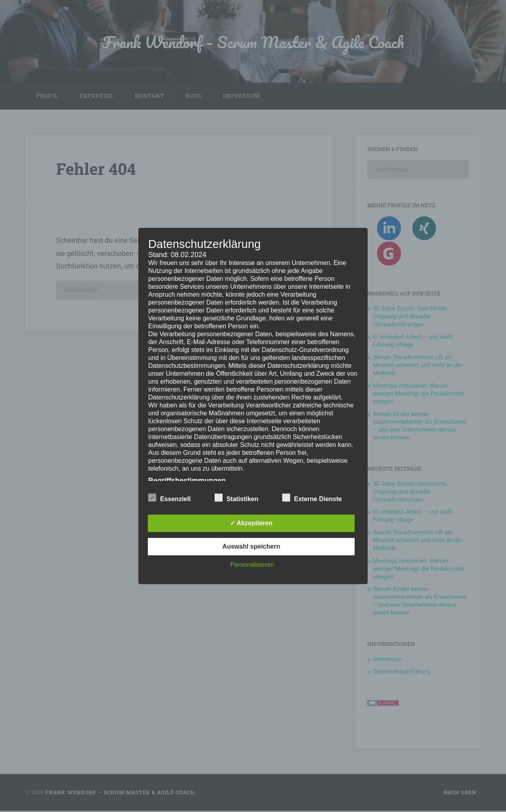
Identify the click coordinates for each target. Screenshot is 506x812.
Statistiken (237, 498)
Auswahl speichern (251, 546)
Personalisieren (252, 565)
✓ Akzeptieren (251, 523)
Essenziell (169, 498)
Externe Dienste (312, 498)
